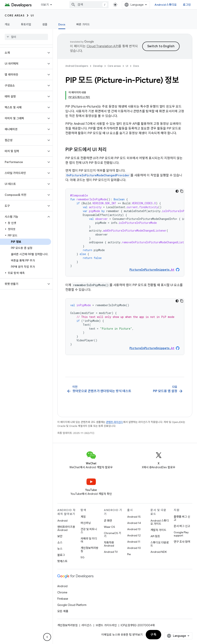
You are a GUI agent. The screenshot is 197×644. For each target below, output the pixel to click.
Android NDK (159, 552)
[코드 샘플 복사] (182, 191)
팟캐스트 (62, 561)
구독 (153, 635)
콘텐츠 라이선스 (115, 422)
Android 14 (134, 523)
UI (32, 15)
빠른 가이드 (83, 24)
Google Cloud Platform (72, 605)
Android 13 (134, 529)
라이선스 (87, 625)
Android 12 (134, 535)
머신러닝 (86, 523)
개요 (7, 24)
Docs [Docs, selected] (62, 24)
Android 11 (134, 542)
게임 (83, 517)
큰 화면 (108, 521)
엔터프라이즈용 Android (66, 528)
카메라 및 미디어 (89, 540)
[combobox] (89, 5)
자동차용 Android (109, 544)
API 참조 (155, 536)
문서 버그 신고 (182, 526)
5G (83, 557)
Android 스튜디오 (166, 5)
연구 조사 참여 (182, 542)
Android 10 (134, 548)
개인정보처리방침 (90, 549)
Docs (136, 66)
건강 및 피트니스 (89, 531)
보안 (60, 536)
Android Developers (77, 66)
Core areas (15, 15)
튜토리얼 (26, 24)
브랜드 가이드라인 (106, 625)
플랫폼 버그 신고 (182, 518)
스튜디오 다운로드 (160, 544)
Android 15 (134, 517)
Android (62, 521)
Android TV (111, 552)
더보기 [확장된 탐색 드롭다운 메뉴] (45, 5)
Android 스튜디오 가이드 (160, 522)
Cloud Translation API (103, 46)
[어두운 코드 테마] (177, 191)
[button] (23, 53)
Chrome (62, 592)
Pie (129, 554)
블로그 (61, 555)
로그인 (187, 5)
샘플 (45, 24)
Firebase (63, 599)
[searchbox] (26, 37)
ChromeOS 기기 (112, 535)
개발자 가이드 (158, 530)
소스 (60, 542)
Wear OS (109, 527)
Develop (98, 66)
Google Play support (181, 534)
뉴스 (60, 549)
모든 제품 (63, 611)
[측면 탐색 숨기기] (47, 637)
